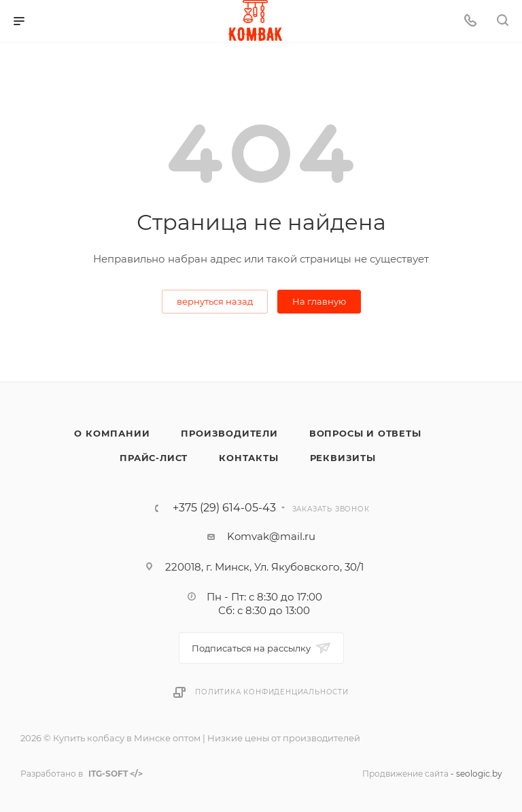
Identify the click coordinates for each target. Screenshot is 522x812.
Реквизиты (343, 458)
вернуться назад (215, 301)
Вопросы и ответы (365, 433)
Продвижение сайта (405, 774)
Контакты (248, 458)
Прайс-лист (154, 458)
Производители (229, 433)
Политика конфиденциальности (272, 692)
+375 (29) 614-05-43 (224, 508)
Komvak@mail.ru (271, 536)
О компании (112, 433)
